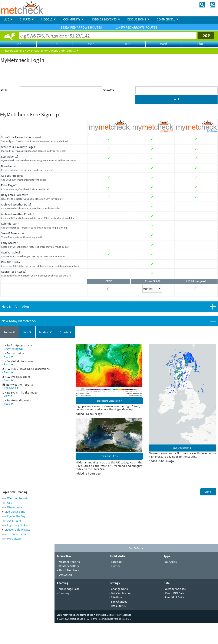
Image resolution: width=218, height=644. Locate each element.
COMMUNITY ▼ (74, 19)
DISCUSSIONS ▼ (139, 19)
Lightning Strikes (18, 525)
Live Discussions (15, 512)
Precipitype (14, 538)
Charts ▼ (66, 332)
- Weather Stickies (175, 589)
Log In (176, 99)
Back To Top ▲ (136, 548)
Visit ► (208, 492)
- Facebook (116, 562)
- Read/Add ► (11, 388)
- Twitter (115, 566)
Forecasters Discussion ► (109, 401)
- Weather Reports (68, 562)
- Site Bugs (116, 597)
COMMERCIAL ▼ (168, 19)
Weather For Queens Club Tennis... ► (56, 51)
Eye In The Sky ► (109, 456)
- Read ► (8, 356)
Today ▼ (10, 332)
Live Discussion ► (182, 448)
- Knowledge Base (68, 589)
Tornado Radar (17, 534)
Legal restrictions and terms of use (75, 615)
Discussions (15, 507)
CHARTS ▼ (27, 19)
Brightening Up (13, 349)
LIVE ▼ (8, 19)
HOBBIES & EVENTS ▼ (106, 19)
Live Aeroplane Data (17, 530)
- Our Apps (170, 562)
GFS (10, 503)
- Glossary (63, 593)
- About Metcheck (68, 570)
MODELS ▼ (49, 19)
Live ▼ (27, 332)
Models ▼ (46, 332)
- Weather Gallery (68, 566)
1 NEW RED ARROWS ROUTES (82, 27)
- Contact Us (65, 575)
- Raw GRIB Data (174, 597)
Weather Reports (18, 498)
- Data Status (118, 606)
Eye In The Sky (16, 516)
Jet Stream (14, 521)
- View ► (8, 396)
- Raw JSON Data (174, 593)
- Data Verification (120, 593)
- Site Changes (118, 602)
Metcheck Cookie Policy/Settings (114, 615)
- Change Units (119, 589)
